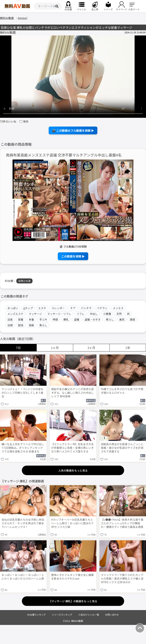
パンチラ (86, 308)
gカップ (28, 308)
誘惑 (133, 319)
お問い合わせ (112, 615)
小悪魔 (107, 314)
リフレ (80, 314)
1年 (128, 348)
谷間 (10, 325)
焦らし (110, 319)
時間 (55, 319)
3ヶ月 (91, 348)
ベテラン (102, 308)
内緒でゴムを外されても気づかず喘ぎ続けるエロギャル (122, 391)
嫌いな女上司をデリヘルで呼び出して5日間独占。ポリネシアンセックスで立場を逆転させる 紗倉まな (23, 448)
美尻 (122, 319)
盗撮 (77, 319)
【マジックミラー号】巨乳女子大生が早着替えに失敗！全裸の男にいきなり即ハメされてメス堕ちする (72, 448)
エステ (42, 308)
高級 (31, 325)
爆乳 (66, 319)
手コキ (43, 319)
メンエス (118, 308)
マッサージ (35, 314)
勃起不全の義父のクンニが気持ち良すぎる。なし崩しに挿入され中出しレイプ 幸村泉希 (72, 393)
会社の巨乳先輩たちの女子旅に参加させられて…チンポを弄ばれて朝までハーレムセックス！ (23, 523)
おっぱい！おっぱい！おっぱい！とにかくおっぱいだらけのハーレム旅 (23, 577)
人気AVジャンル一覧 (89, 615)
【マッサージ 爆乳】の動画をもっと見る (73, 601)
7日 (18, 348)
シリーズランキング (62, 615)
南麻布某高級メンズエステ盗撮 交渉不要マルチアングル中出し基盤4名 (64, 155)
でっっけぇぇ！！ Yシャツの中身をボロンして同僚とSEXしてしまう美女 (23, 393)
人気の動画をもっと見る (73, 470)
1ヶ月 (55, 348)
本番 (31, 319)
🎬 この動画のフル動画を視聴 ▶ (73, 130)
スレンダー (58, 308)
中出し (94, 314)
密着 (21, 319)
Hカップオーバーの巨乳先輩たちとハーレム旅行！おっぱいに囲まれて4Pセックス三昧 (72, 523)
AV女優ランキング (36, 615)
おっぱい (13, 308)
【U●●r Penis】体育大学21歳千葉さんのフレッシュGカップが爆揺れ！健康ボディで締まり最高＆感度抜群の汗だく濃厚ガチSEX (122, 524)
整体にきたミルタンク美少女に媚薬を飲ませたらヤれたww (72, 577)
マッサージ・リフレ (59, 314)
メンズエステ (15, 314)
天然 (119, 314)
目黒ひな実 (24, 281)
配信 (21, 325)
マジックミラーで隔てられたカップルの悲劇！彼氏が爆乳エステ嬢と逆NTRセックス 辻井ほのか (122, 579)
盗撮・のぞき (93, 319)
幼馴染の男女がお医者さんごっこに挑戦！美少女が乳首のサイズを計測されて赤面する (122, 448)
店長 (10, 319)
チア (73, 308)
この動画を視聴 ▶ (73, 256)
